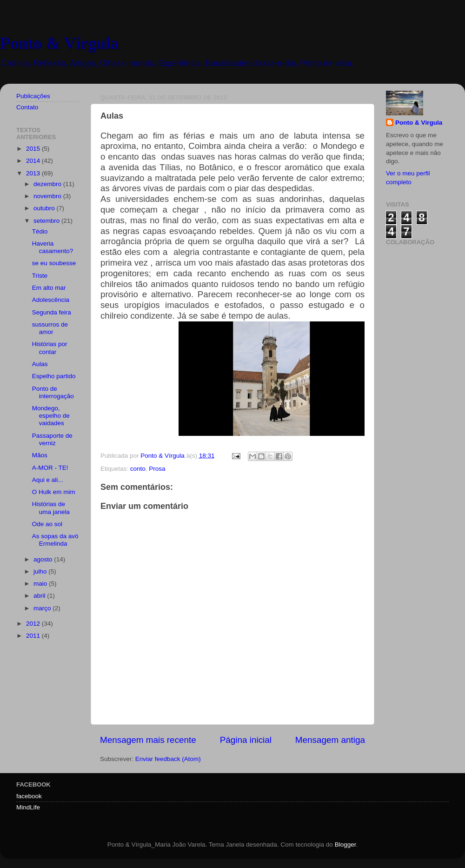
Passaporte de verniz (52, 439)
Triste (40, 276)
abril (40, 596)
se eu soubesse (54, 263)
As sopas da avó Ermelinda (55, 540)
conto (138, 469)
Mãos (40, 455)
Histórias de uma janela (51, 508)
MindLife (28, 807)
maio (41, 584)
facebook (29, 796)
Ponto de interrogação (53, 392)
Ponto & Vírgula (59, 43)
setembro (47, 221)
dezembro (48, 184)
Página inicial (246, 740)
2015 (34, 149)
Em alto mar (49, 288)
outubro (45, 208)
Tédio (40, 231)
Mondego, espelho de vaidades (51, 416)
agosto (44, 559)
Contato (27, 107)
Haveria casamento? (53, 247)
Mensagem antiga (330, 740)
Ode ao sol (47, 524)
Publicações (33, 96)
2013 (34, 173)
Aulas (40, 364)
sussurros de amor (50, 328)
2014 (34, 161)
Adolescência (51, 300)
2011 (34, 636)
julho (41, 571)
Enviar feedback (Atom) (168, 759)
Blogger (345, 845)
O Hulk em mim (54, 492)
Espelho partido (54, 376)
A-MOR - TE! (50, 468)
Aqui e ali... (48, 480)
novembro (48, 196)
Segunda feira (52, 312)
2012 (34, 624)
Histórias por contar (50, 348)
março (43, 608)
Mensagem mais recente (148, 740)
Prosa (157, 469)
